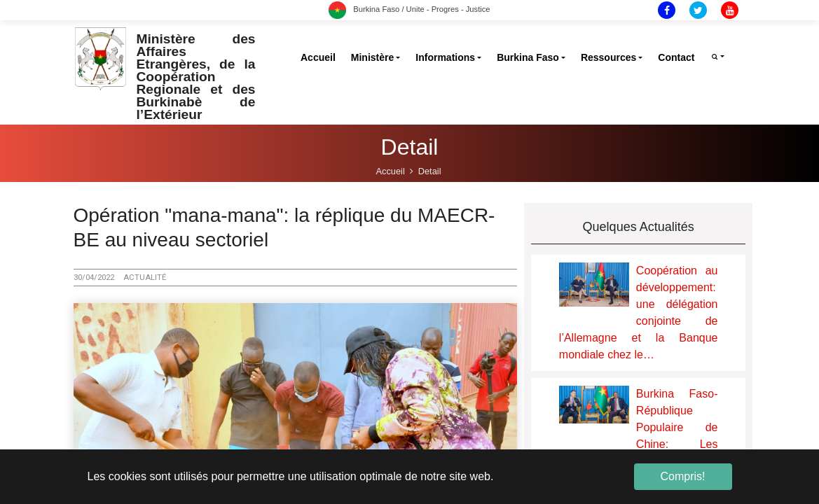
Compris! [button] (682, 476)
